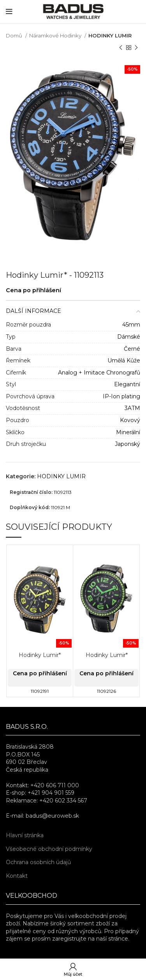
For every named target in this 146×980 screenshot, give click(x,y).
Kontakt (17, 876)
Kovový (130, 420)
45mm (131, 325)
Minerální (128, 432)
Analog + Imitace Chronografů (99, 373)
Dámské (129, 337)
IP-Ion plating (121, 396)
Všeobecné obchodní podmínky (49, 849)
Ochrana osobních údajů (38, 862)
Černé (132, 349)
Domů (15, 36)
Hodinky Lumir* (40, 655)
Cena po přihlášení (33, 290)
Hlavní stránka (25, 835)
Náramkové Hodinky (56, 36)
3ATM (132, 408)
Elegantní (127, 384)
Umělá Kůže (124, 360)
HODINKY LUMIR (110, 36)
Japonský (128, 444)
